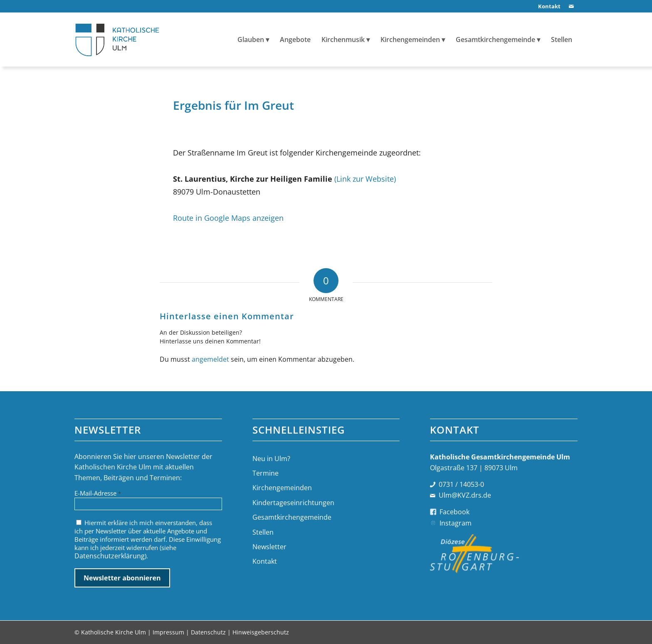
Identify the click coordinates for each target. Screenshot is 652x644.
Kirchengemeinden (282, 488)
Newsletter (269, 547)
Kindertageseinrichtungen (293, 503)
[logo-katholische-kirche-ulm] (117, 39)
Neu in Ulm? (271, 459)
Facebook (454, 512)
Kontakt (265, 561)
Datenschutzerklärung (110, 556)
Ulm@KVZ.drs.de (465, 495)
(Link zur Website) (365, 179)
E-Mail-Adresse (98, 493)
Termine (265, 473)
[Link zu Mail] (571, 6)
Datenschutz (208, 632)
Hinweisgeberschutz (261, 632)
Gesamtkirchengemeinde (292, 517)
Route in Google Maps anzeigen (228, 218)
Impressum (168, 632)
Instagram (456, 523)
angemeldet (210, 359)
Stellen (263, 532)
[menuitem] (547, 6)
